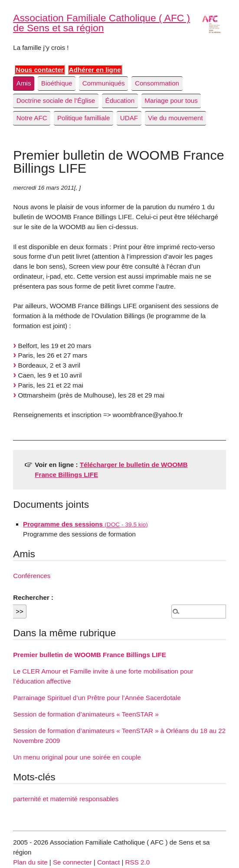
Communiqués (104, 83)
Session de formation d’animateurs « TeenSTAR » (86, 714)
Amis (24, 83)
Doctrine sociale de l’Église (56, 100)
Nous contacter (40, 70)
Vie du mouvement (175, 118)
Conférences (32, 576)
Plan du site (30, 862)
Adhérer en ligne (95, 70)
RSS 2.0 (138, 862)
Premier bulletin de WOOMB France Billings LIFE (90, 655)
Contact (108, 862)
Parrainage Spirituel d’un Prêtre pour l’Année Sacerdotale (97, 698)
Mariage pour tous (171, 100)
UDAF (129, 118)
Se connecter (72, 862)
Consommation (157, 83)
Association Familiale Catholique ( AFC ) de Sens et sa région (101, 23)
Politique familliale (84, 118)
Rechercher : (33, 597)
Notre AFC (32, 118)
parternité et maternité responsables (66, 799)
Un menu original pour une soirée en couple (77, 757)
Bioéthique (57, 83)
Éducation (120, 100)
